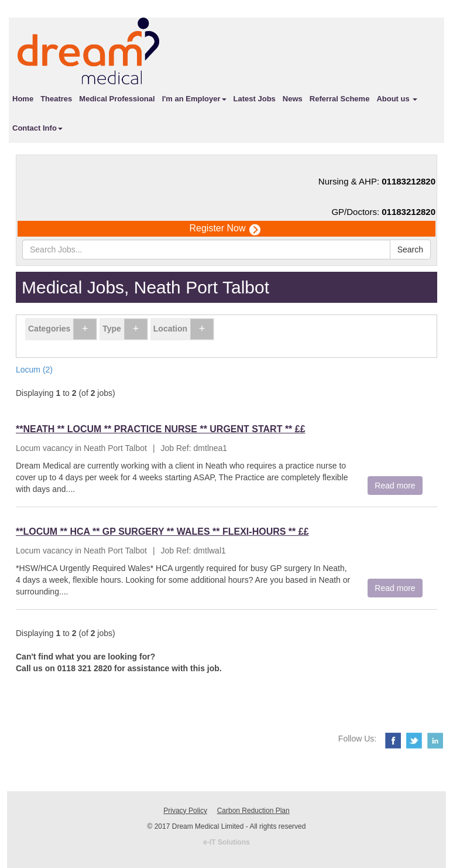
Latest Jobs (255, 99)
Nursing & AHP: (377, 181)
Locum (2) (34, 370)
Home (23, 99)
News (293, 99)
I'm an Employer (194, 99)
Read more (395, 486)
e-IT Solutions (226, 842)
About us (397, 99)
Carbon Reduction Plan (253, 811)
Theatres (56, 99)
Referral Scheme (340, 99)
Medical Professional (117, 99)
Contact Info (37, 128)
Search (410, 250)
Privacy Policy (185, 811)
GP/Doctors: (383, 212)
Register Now (224, 229)
